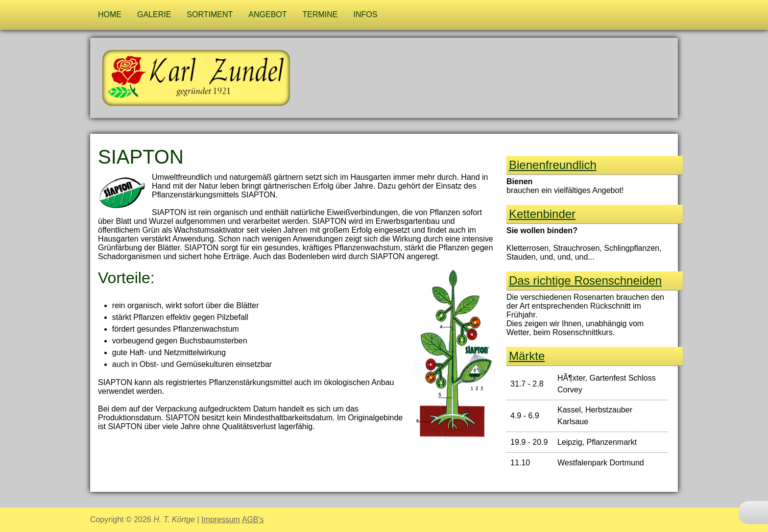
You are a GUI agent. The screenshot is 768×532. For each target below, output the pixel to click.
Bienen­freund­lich (553, 165)
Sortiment (210, 14)
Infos (366, 14)
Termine (320, 14)
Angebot (267, 14)
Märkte (527, 356)
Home (110, 14)
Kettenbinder (542, 214)
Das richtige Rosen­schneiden (585, 280)
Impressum (221, 520)
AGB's (253, 520)
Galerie (154, 14)
